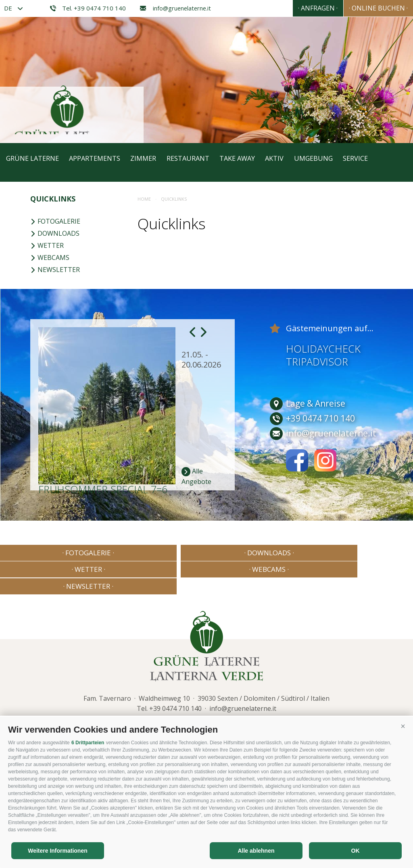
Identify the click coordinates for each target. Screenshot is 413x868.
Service (385, 162)
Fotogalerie (55, 221)
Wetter (47, 245)
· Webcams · (290, 553)
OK (356, 851)
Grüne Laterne (33, 162)
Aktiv (296, 162)
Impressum (66, 701)
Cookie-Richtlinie (163, 701)
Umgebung (339, 162)
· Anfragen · (295, 8)
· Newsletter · (373, 553)
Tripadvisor (317, 361)
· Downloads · (123, 553)
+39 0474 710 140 (175, 675)
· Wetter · (206, 553)
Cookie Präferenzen (240, 701)
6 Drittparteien (88, 743)
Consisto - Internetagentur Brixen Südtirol (350, 700)
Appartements (100, 162)
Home (144, 199)
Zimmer (153, 162)
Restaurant (201, 162)
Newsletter (55, 270)
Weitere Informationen (58, 851)
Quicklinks (53, 199)
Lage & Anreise (308, 404)
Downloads (55, 233)
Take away (255, 162)
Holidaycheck (323, 349)
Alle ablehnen (256, 851)
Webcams (50, 257)
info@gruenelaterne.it (175, 8)
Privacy (97, 701)
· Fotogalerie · (40, 553)
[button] (403, 727)
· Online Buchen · (371, 8)
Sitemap (124, 701)
